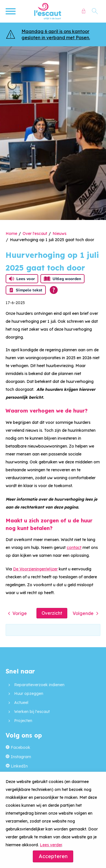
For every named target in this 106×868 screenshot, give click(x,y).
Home (11, 234)
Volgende (83, 613)
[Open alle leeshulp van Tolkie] (54, 290)
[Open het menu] (11, 11)
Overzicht (52, 613)
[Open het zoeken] (95, 11)
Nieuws (60, 234)
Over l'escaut (35, 234)
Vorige (20, 613)
